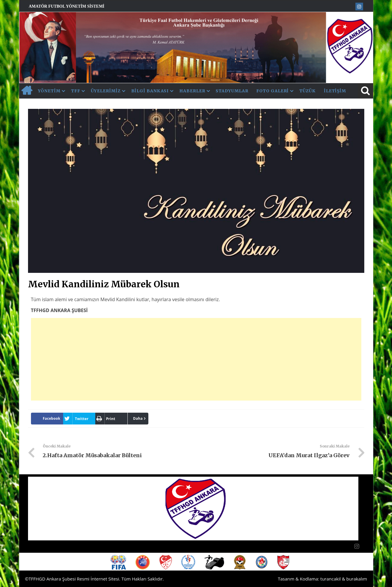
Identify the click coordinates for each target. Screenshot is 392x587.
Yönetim (49, 91)
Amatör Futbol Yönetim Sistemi (67, 6)
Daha (138, 418)
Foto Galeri (273, 91)
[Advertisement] (196, 359)
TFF (76, 91)
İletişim (335, 91)
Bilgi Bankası (150, 91)
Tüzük (307, 91)
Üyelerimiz (106, 91)
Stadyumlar (232, 91)
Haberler (192, 91)
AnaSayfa (27, 91)
